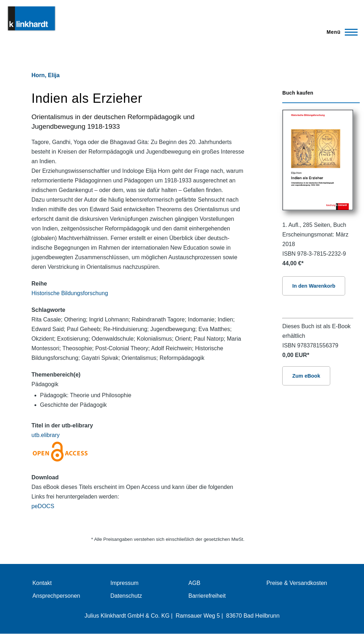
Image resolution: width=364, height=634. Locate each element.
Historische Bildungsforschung (70, 293)
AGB (194, 583)
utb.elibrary (46, 435)
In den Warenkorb (314, 286)
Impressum (125, 583)
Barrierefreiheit (207, 596)
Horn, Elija (46, 75)
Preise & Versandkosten (297, 583)
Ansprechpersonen (56, 596)
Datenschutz (126, 596)
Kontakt (42, 583)
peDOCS (43, 506)
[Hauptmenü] (340, 32)
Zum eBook (306, 376)
